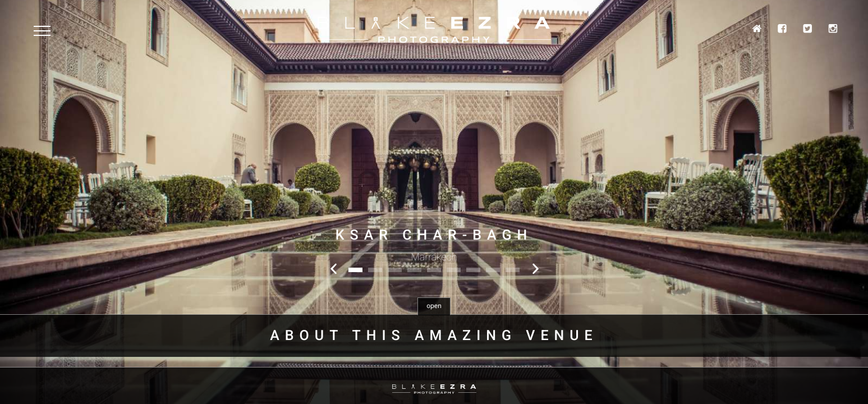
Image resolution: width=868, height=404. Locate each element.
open (434, 306)
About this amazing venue (434, 336)
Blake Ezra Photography (434, 30)
